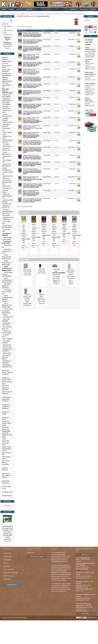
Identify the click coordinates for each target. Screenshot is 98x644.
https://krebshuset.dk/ (82, 569)
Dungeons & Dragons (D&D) (6, 379)
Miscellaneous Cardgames (6, 362)
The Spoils (5, 144)
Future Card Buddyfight (6, 320)
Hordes (4, 439)
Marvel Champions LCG (7, 169)
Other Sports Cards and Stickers (6, 357)
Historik (5, 563)
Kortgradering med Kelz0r (11, 573)
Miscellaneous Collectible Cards (7, 366)
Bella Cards (6, 178)
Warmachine (6, 441)
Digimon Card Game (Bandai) (6, 96)
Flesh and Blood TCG (7, 86)
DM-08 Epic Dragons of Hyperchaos (6, 286)
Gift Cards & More (7, 492)
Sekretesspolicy (23, 618)
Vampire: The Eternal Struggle (7, 332)
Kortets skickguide (9, 569)
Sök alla (5, 24)
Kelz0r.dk (15, 618)
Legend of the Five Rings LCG (7, 165)
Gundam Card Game (6, 111)
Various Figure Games (6, 458)
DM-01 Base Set (7, 246)
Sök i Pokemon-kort (7, 34)
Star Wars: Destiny (5, 191)
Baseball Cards (7, 347)
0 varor (93, 9)
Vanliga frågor (7, 553)
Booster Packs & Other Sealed (7, 238)
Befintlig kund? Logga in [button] (37, 557)
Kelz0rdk (83, 565)
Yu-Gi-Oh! (5, 64)
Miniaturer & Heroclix (5, 413)
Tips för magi (7, 579)
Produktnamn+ (22, 31)
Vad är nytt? (7, 512)
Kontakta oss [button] (86, 554)
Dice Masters (6, 216)
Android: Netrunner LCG (6, 153)
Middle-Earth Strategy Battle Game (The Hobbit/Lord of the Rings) (7, 433)
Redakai (5, 315)
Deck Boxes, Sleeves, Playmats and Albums (7, 372)
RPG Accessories (7, 382)
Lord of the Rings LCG (7, 173)
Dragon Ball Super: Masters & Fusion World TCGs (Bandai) (7, 102)
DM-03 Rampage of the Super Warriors (7, 257)
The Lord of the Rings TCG (7, 328)
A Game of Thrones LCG (6, 149)
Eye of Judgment (7, 339)
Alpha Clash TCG (7, 176)
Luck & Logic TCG (6, 230)
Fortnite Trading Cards (7, 133)
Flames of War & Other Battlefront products (7, 449)
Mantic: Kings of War (7, 454)
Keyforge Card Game (6, 137)
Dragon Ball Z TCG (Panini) (6, 324)
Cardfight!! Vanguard (5, 119)
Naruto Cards (6, 186)
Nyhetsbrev (7, 566)
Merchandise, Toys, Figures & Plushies (6, 475)
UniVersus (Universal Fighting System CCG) (7, 212)
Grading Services (7, 496)
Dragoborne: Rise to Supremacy (7, 219)
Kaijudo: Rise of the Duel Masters (7, 226)
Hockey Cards (6, 353)
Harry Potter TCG (7, 317)
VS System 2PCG (6, 336)
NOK (30, 9)
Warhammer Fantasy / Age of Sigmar (7, 423)
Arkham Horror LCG (7, 157)
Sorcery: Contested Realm (7, 115)
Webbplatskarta (92, 618)
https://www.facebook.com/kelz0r (85, 563)
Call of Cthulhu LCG (7, 161)
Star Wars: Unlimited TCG (6, 107)
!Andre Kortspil (47, 33)
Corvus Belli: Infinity (6, 444)
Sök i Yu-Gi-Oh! (7, 30)
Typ (56, 31)
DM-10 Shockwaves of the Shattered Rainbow (7, 298)
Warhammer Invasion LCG (6, 207)
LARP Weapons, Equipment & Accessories (7, 399)
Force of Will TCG (6, 223)
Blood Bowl (5, 427)
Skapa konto (30, 552)
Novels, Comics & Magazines (7, 393)
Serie (43, 31)
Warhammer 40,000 (6, 418)
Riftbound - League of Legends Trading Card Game (7, 80)
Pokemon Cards (7, 61)
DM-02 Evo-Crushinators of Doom (6, 251)
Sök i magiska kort (7, 27)
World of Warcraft (7, 122)
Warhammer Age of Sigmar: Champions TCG (7, 202)
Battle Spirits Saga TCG (6, 125)
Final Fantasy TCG (6, 129)
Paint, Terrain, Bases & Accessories (6, 463)
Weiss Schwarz (7, 146)
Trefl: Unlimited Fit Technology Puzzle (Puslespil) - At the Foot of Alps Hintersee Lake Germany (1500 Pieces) (7, 532)
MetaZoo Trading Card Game (7, 141)
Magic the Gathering (5, 58)
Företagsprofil (7, 560)
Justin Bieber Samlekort (6, 342)
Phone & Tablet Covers (6, 487)
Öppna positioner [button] (12, 585)
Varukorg (91, 16)
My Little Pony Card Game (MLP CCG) (7, 182)
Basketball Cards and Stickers (7, 350)
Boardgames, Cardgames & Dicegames (6, 406)
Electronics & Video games (6, 482)
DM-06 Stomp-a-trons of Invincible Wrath (7, 274)
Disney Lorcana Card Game (6, 71)
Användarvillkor (8, 557)
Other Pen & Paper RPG (6, 389)
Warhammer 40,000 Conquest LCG (7, 196)
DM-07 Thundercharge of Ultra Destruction (7, 280)
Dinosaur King (6, 345)
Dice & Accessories (5, 385)
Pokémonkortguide (9, 576)
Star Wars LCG (7, 188)
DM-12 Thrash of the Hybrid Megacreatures (7, 311)
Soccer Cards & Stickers (6, 67)
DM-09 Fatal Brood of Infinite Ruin (7, 292)
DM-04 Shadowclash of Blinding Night (7, 263)
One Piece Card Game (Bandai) (7, 74)
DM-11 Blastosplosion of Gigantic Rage (7, 305)
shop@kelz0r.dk (85, 558)
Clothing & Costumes (5, 469)
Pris (78, 31)
